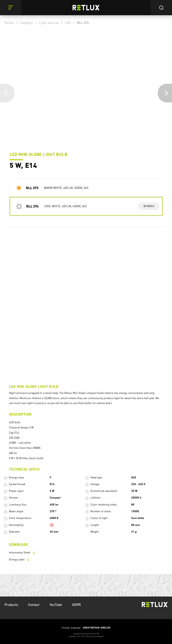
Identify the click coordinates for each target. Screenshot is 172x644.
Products (11, 605)
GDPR (76, 605)
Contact (34, 605)
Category (26, 22)
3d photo (149, 206)
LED (68, 22)
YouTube (56, 605)
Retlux (9, 22)
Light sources (49, 22)
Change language (86, 628)
